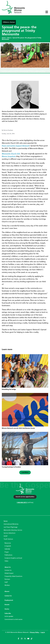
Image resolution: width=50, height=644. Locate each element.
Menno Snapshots (9, 156)
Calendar (7, 549)
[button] (25, 472)
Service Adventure (9, 533)
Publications (8, 555)
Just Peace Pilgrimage (11, 527)
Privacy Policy (35, 632)
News (9, 38)
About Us (8, 567)
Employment (9, 600)
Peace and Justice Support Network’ (16, 146)
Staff (6, 582)
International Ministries (11, 524)
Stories (7, 609)
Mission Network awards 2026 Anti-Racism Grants (18, 428)
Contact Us (8, 570)
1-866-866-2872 (22, 503)
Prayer (7, 552)
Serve (6, 521)
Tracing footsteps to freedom (11, 467)
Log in (43, 632)
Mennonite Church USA (11, 154)
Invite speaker (9, 616)
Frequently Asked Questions (13, 576)
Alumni (7, 592)
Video (6, 561)
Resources (8, 543)
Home (4, 38)
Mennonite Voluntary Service (13, 530)
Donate (7, 605)
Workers (7, 585)
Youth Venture (8, 539)
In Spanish (8, 546)
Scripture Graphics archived (13, 558)
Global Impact (9, 573)
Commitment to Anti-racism (14, 619)
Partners (7, 579)
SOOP (6, 536)
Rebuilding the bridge (9, 389)
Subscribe (8, 613)
